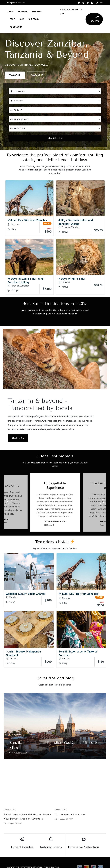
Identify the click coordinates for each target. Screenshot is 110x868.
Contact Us (16, 27)
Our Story (34, 19)
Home (11, 11)
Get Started (95, 19)
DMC (22, 19)
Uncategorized (15, 842)
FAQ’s (12, 19)
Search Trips (55, 144)
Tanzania (37, 11)
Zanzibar (23, 11)
